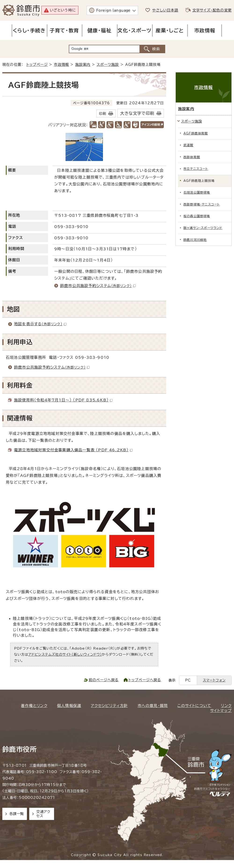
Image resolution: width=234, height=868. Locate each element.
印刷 (102, 114)
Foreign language (113, 10)
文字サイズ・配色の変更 (212, 10)
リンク (226, 706)
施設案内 (83, 65)
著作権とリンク (34, 706)
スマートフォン (214, 680)
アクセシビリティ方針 (109, 706)
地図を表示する (40, 324)
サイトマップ (221, 711)
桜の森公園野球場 (197, 216)
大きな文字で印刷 (137, 113)
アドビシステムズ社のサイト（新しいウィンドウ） (65, 654)
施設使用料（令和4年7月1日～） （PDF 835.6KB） (63, 400)
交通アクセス (43, 814)
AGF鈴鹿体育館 (196, 133)
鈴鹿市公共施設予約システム (98, 286)
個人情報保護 (69, 706)
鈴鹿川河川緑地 (195, 240)
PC (188, 680)
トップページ (37, 65)
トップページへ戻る (145, 680)
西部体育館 (192, 157)
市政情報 (61, 65)
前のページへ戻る (104, 680)
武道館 (188, 145)
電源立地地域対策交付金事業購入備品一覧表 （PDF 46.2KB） (73, 450)
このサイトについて (194, 706)
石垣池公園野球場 (197, 193)
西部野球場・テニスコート (202, 204)
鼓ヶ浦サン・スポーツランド (203, 228)
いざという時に (63, 10)
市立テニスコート (196, 169)
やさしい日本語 (165, 10)
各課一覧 (17, 814)
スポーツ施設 (108, 65)
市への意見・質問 (153, 706)
